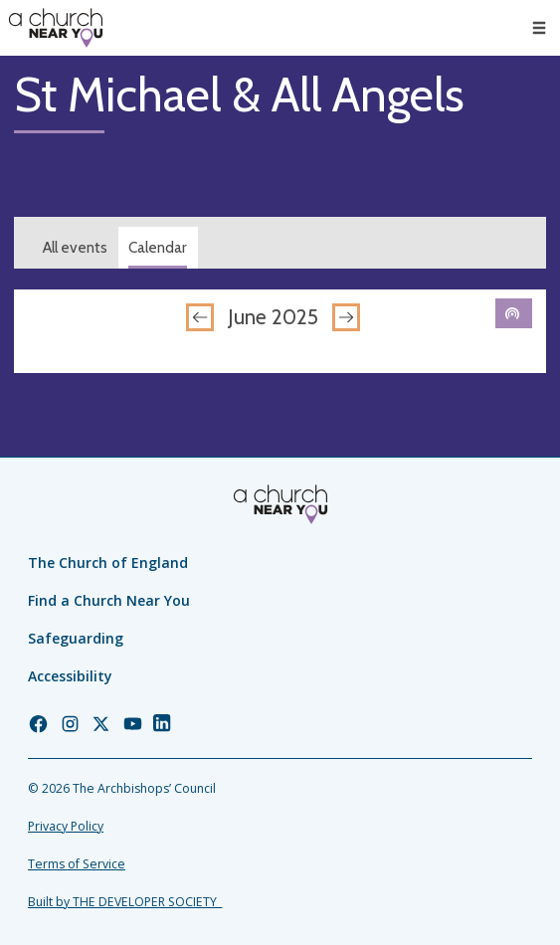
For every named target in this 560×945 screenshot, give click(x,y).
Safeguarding (76, 638)
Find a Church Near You (109, 600)
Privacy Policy (66, 826)
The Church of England (108, 563)
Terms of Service (77, 864)
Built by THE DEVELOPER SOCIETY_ (125, 902)
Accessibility (70, 676)
